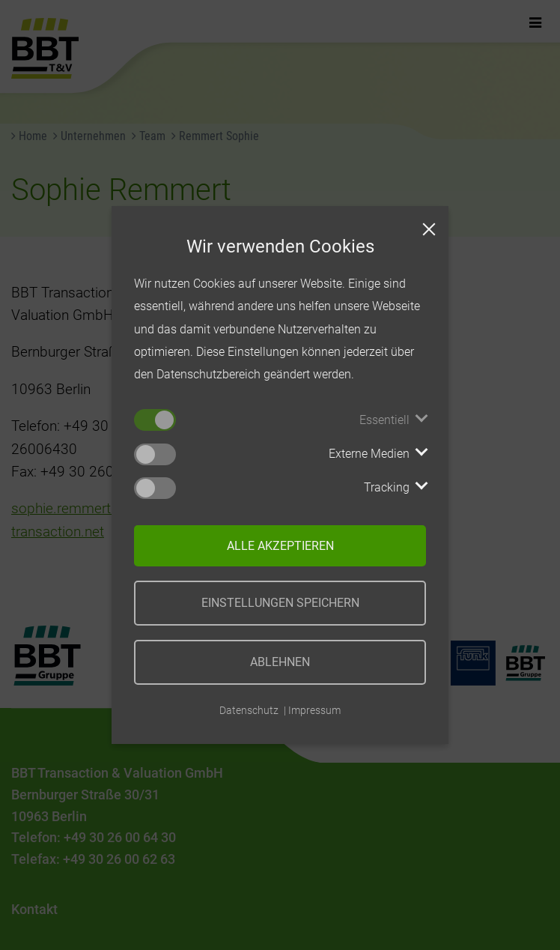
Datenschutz (249, 710)
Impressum (314, 710)
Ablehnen (280, 662)
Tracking (387, 487)
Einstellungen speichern (280, 603)
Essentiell (384, 420)
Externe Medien (369, 454)
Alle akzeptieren (280, 546)
